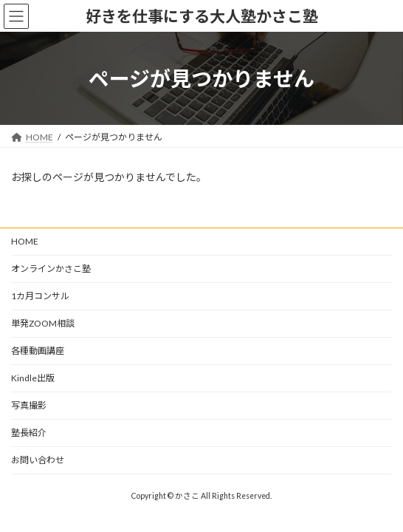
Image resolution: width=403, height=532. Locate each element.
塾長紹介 (29, 433)
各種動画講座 (38, 351)
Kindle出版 (33, 378)
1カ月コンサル (40, 296)
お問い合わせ (38, 460)
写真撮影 (29, 405)
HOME (25, 241)
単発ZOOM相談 (43, 323)
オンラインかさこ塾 (51, 269)
